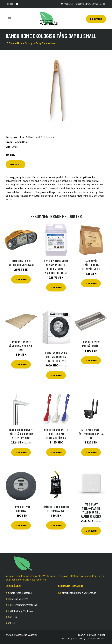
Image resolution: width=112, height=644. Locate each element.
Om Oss (13, 617)
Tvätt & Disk (26, 137)
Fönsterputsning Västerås (23, 605)
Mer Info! (15, 164)
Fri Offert (96, 19)
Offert (12, 623)
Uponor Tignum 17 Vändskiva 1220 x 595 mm (21, 346)
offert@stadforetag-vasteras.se (90, 4)
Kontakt (91, 635)
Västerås (69, 4)
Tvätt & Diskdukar (44, 137)
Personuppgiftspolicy (73, 638)
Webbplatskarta (96, 638)
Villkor (102, 635)
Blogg (81, 635)
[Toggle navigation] (10, 19)
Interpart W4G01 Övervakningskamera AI (91, 434)
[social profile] (17, 4)
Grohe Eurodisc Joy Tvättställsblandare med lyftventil (21, 434)
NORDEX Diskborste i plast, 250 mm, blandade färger (56, 434)
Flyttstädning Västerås (21, 611)
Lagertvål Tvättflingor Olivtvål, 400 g (91, 265)
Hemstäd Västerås (18, 599)
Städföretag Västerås (20, 593)
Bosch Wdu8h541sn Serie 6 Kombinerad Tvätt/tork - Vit (56, 357)
